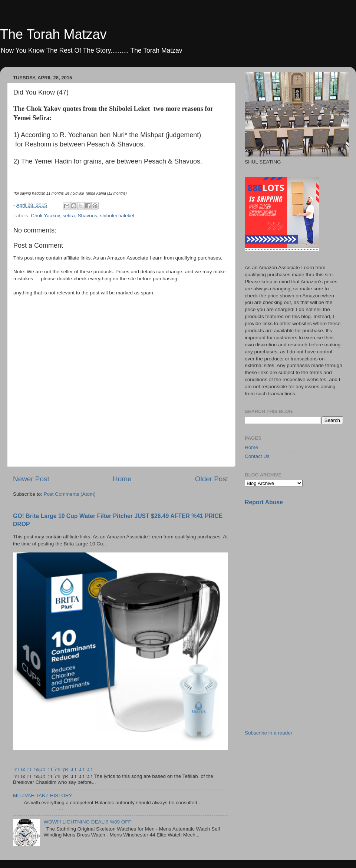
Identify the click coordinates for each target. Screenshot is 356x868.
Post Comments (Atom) (70, 494)
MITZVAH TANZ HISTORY (42, 796)
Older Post (212, 479)
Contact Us (257, 456)
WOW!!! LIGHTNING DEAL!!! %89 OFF (87, 822)
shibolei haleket (117, 216)
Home (122, 479)
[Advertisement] (300, 564)
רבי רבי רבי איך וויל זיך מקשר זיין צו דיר (53, 769)
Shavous (87, 216)
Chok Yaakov (45, 216)
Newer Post (31, 479)
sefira (69, 216)
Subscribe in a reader (268, 733)
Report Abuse (264, 502)
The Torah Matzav (53, 34)
